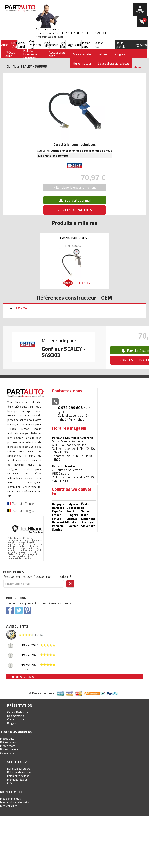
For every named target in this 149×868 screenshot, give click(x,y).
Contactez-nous (17, 719)
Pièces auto (7, 738)
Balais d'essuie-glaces (113, 63)
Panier (145, 20)
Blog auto (13, 723)
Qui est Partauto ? (18, 712)
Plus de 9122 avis (22, 677)
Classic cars (85, 45)
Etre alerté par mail (74, 200)
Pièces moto (8, 746)
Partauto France (21, 504)
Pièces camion (9, 742)
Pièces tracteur (9, 749)
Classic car (98, 45)
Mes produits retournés (14, 802)
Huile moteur (82, 63)
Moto (37, 45)
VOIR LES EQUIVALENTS (75, 210)
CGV (10, 783)
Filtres (103, 54)
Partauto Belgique (22, 511)
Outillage (67, 45)
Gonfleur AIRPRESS (74, 238)
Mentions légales (17, 779)
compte (140, 12)
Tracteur (51, 45)
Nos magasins (16, 716)
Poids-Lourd (21, 45)
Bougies (119, 54)
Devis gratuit (120, 45)
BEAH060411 (23, 308)
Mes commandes (11, 798)
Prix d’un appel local (49, 37)
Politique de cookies (19, 772)
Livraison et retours (19, 768)
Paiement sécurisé (18, 776)
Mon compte (12, 792)
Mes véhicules (9, 806)
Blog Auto (140, 45)
